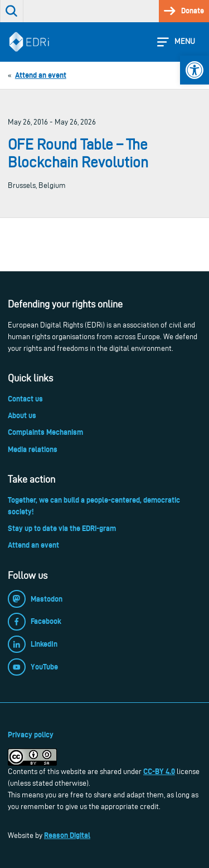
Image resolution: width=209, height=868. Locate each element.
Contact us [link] (25, 399)
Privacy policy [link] (31, 735)
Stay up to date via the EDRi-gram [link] (62, 528)
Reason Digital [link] (67, 835)
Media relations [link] (33, 449)
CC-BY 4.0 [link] (159, 771)
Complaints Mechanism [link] (45, 432)
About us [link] (22, 415)
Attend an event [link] (33, 545)
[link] (195, 70)
